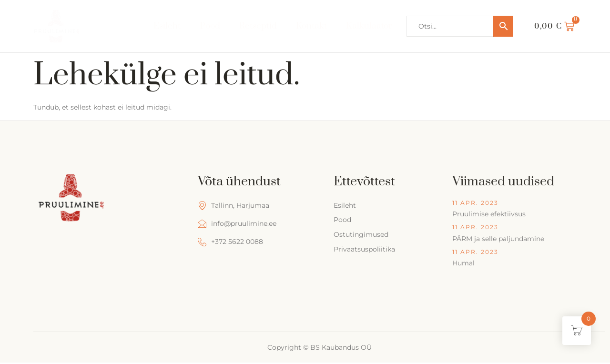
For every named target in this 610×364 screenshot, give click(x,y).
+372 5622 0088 (230, 242)
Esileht (167, 26)
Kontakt (311, 26)
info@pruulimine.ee (237, 224)
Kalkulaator (369, 26)
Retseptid (258, 26)
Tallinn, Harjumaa (234, 206)
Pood (210, 26)
